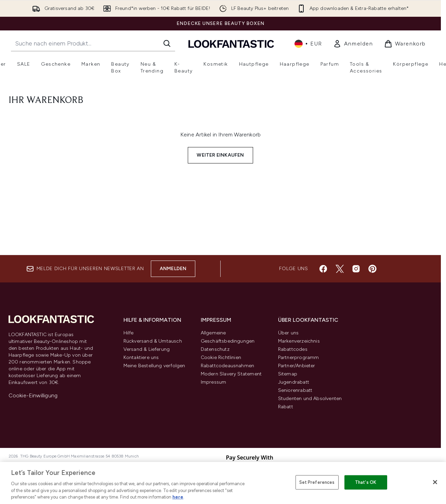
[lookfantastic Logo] (231, 44)
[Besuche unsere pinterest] (372, 269)
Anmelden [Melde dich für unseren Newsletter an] (173, 269)
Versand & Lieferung (147, 349)
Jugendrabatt (294, 382)
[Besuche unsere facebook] (323, 269)
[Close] (435, 482)
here (178, 497)
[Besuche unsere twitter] (340, 269)
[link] (353, 44)
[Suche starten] (167, 43)
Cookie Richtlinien (221, 357)
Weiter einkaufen (220, 155)
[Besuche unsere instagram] (356, 269)
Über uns (288, 333)
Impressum (214, 382)
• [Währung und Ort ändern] (308, 44)
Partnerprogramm (299, 357)
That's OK (366, 482)
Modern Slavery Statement (231, 374)
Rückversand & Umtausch (153, 341)
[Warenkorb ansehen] (405, 44)
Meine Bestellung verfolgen (154, 366)
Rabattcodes (293, 349)
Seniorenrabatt (295, 390)
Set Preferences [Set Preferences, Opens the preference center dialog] (317, 482)
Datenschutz (215, 349)
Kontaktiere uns (141, 357)
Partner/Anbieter (297, 366)
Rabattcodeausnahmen (228, 366)
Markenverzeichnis (299, 341)
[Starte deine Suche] (93, 43)
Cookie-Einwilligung (33, 395)
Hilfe (129, 333)
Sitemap (288, 374)
